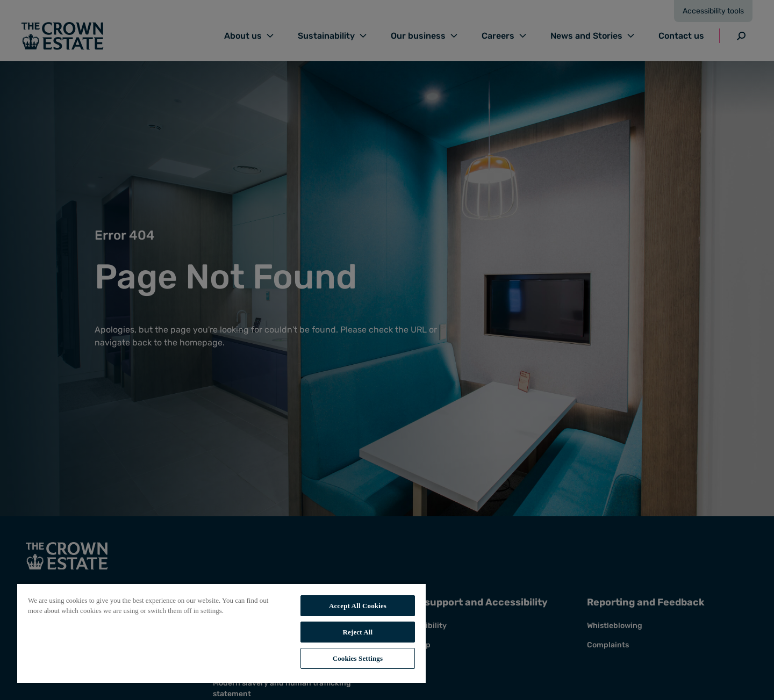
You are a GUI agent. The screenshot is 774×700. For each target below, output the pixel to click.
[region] (221, 633)
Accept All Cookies (358, 606)
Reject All (358, 632)
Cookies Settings (358, 658)
